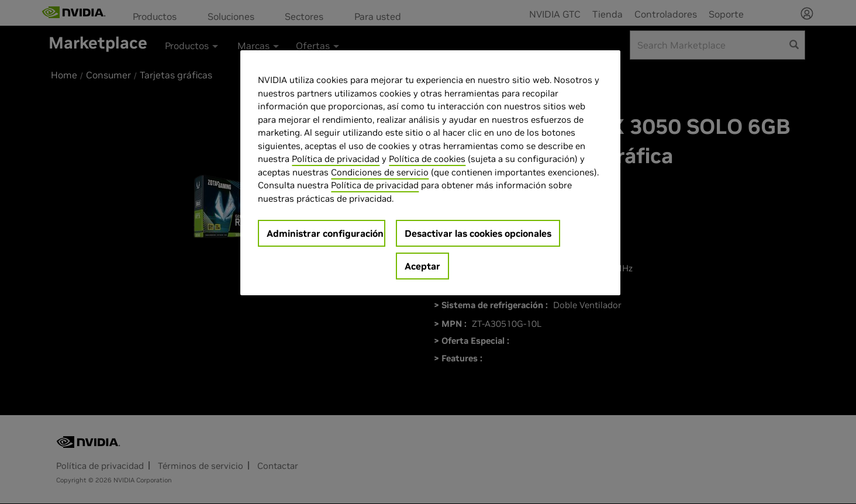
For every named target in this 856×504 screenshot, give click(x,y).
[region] (430, 173)
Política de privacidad (336, 159)
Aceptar (422, 266)
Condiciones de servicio (380, 172)
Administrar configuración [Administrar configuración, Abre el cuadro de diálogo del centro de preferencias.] (325, 233)
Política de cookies (427, 159)
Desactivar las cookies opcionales (478, 233)
